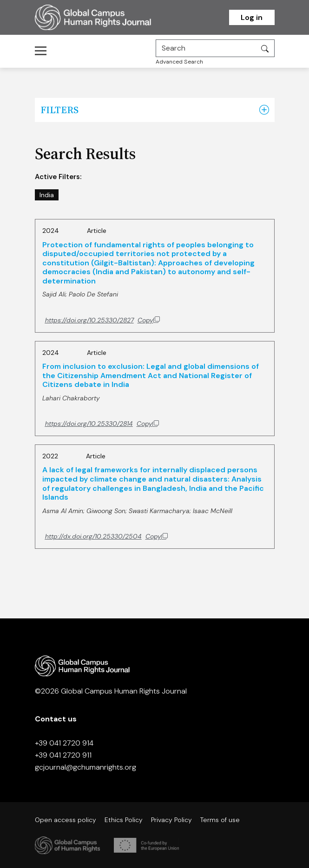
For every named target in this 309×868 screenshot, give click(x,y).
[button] (264, 110)
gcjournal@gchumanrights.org (85, 767)
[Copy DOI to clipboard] (102, 320)
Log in (252, 17)
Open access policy (66, 820)
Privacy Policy (171, 820)
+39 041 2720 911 (63, 755)
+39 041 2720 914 (64, 743)
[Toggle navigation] (43, 51)
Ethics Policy (124, 820)
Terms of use (220, 820)
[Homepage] (105, 17)
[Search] (206, 48)
